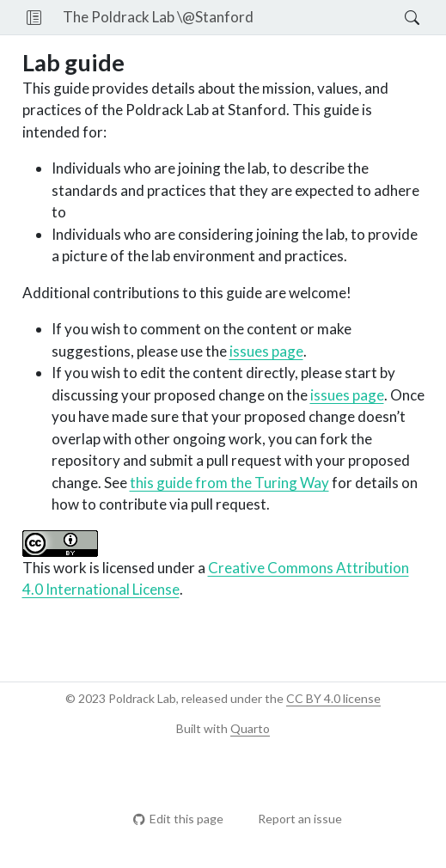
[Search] (397, 17)
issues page (266, 351)
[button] (34, 17)
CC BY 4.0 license (333, 698)
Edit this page (178, 819)
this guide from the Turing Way (229, 483)
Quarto (250, 728)
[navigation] (329, 17)
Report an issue (292, 819)
